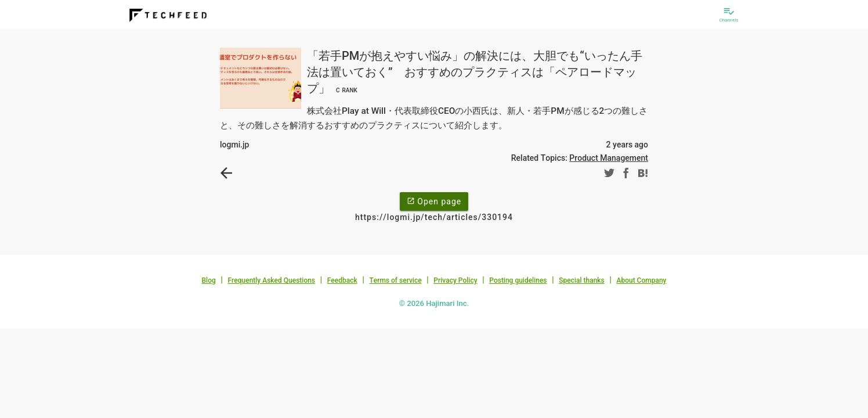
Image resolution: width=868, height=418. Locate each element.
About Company (641, 280)
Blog (209, 280)
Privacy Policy (455, 280)
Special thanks (582, 280)
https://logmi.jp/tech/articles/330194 (434, 217)
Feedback (342, 280)
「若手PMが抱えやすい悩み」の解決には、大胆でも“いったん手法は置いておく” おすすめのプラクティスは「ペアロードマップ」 (475, 72)
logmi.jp (234, 145)
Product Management (609, 158)
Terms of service (395, 280)
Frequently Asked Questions (271, 280)
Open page (434, 201)
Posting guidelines (518, 280)
